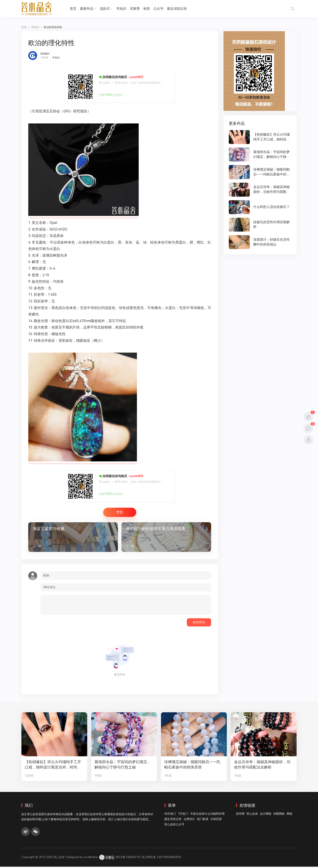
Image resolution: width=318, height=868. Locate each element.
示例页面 (216, 820)
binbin (45, 54)
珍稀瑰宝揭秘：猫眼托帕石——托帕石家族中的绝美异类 (192, 766)
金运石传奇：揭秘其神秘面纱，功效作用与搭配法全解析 (262, 766)
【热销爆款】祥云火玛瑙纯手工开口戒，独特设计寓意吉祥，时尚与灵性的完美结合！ (53, 766)
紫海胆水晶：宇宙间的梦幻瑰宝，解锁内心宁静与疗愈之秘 (123, 766)
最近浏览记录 (177, 9)
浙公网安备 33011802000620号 (161, 858)
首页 (73, 9)
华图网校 (279, 815)
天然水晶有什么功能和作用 (207, 815)
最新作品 (88, 9)
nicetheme (91, 858)
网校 (290, 815)
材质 (147, 9)
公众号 (158, 9)
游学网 (240, 815)
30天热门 (170, 815)
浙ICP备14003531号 (128, 858)
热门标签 (203, 820)
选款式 (106, 9)
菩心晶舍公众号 (174, 826)
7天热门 (183, 815)
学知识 (121, 9)
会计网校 (266, 815)
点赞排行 (189, 820)
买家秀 (135, 9)
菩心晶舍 (252, 815)
